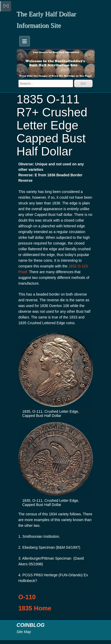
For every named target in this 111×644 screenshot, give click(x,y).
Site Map (24, 632)
